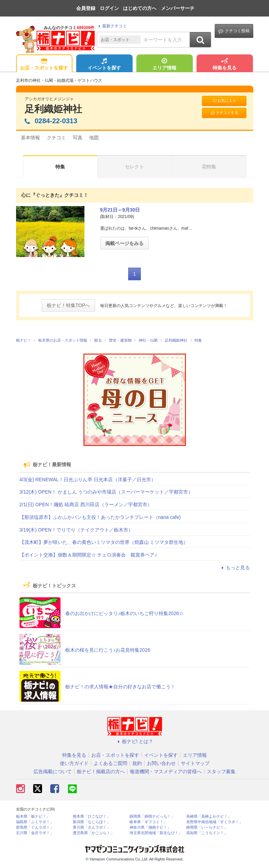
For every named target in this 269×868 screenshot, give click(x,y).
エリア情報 (164, 65)
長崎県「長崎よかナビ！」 (209, 816)
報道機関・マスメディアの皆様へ (166, 771)
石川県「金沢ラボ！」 (35, 833)
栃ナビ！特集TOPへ (69, 305)
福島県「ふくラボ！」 (35, 822)
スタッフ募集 (221, 771)
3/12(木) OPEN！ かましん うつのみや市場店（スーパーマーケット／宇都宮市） (106, 492)
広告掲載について (53, 771)
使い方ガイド (74, 763)
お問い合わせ (161, 763)
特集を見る (225, 65)
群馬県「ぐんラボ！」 (35, 827)
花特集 (209, 167)
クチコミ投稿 (234, 31)
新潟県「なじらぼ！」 (92, 822)
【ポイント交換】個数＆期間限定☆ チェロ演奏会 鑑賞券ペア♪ (88, 555)
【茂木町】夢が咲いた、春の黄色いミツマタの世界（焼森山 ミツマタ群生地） (104, 542)
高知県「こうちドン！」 (207, 833)
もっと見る (235, 567)
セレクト (134, 167)
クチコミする (224, 113)
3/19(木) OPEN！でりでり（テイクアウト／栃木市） (76, 530)
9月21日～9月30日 (120, 210)
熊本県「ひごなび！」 (92, 816)
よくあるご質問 (110, 763)
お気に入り (224, 101)
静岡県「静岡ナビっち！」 (152, 816)
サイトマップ (195, 763)
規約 (137, 763)
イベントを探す (104, 65)
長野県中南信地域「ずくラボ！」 (214, 822)
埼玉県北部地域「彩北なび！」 (156, 833)
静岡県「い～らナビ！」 (207, 827)
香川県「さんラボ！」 (92, 827)
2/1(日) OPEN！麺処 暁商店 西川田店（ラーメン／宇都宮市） (86, 505)
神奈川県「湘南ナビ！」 (150, 827)
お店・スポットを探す (44, 65)
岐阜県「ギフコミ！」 (148, 822)
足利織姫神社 (53, 109)
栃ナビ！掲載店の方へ (101, 771)
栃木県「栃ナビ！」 (33, 816)
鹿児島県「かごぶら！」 (93, 833)
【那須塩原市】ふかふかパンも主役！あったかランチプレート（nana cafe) (100, 517)
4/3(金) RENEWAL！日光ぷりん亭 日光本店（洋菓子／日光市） (88, 480)
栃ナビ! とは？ (135, 741)
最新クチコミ (112, 26)
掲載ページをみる (124, 243)
